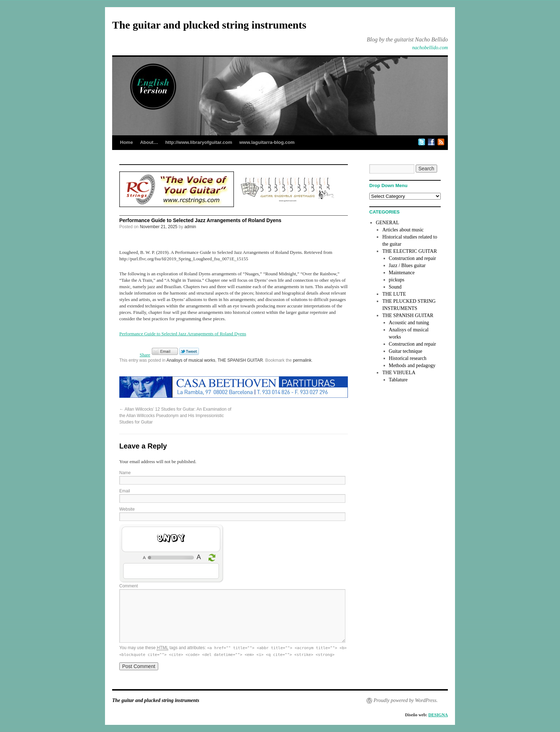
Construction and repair (412, 258)
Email (125, 491)
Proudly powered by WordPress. (406, 700)
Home (126, 142)
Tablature (398, 380)
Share (145, 355)
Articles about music (403, 230)
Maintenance (402, 273)
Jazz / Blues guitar (407, 265)
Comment (129, 586)
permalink (302, 360)
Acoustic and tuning (409, 323)
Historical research (408, 358)
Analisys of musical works (191, 360)
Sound (395, 287)
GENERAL (387, 223)
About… (149, 142)
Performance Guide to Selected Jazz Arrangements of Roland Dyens (183, 334)
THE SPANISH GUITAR (240, 360)
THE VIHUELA (399, 373)
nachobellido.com (430, 48)
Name (125, 473)
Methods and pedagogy (412, 365)
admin (190, 227)
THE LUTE (394, 294)
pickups (397, 280)
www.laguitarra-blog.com (267, 142)
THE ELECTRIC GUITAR (409, 251)
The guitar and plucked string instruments (209, 25)
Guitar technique (406, 351)
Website (127, 509)
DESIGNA (438, 715)
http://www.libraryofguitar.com (199, 142)
